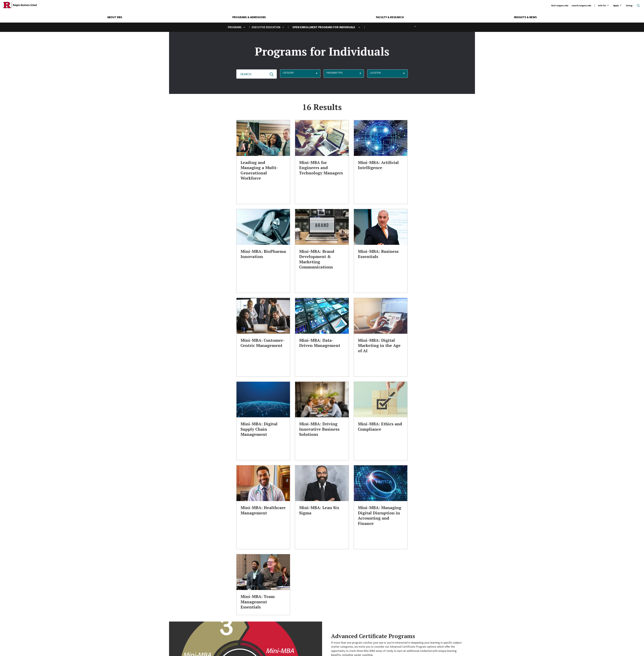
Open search (638, 6)
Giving (629, 6)
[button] (300, 74)
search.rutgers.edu (581, 6)
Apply (616, 6)
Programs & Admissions (249, 17)
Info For (602, 6)
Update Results (272, 74)
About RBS (115, 17)
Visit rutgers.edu (560, 6)
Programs (235, 27)
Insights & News (525, 17)
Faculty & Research (390, 17)
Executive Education (266, 27)
